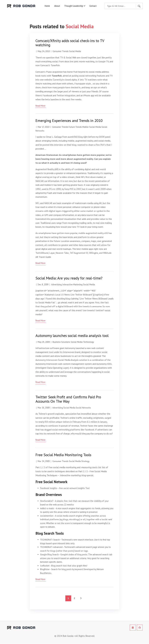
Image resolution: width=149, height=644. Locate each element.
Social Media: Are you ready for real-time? (69, 278)
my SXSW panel (103, 137)
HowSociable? (47, 501)
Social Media (75, 51)
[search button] (140, 6)
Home (47, 6)
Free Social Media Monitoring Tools (63, 455)
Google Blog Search (49, 554)
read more (40, 106)
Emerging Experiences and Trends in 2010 (69, 121)
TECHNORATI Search (50, 540)
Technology (89, 342)
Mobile (85, 127)
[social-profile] (133, 628)
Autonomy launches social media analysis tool (72, 336)
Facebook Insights (49, 488)
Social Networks (83, 408)
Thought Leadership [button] (74, 6)
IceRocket (45, 566)
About (57, 6)
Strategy (85, 461)
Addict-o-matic (47, 508)
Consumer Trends (61, 51)
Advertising (56, 284)
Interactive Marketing (72, 284)
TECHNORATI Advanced (51, 547)
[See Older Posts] (81, 598)
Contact (93, 6)
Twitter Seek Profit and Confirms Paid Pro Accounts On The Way (68, 399)
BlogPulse (45, 569)
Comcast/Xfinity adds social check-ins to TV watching (70, 43)
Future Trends (75, 127)
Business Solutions (61, 342)
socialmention (47, 516)
